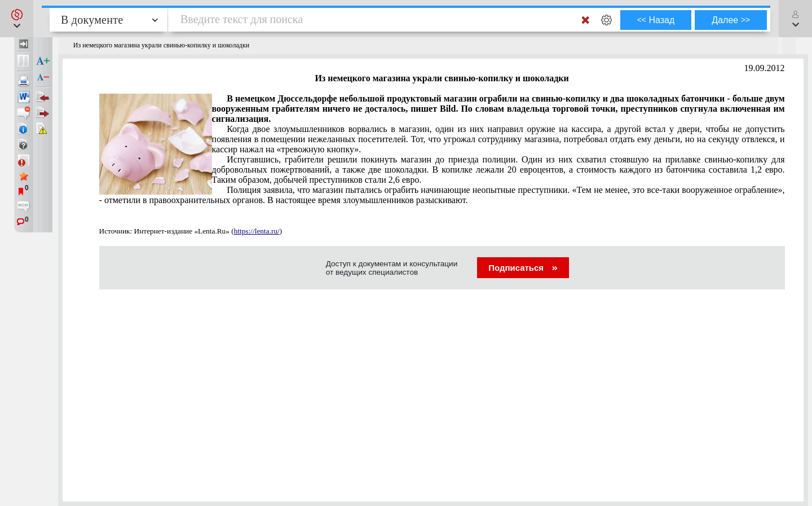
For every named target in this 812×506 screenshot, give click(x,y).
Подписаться (523, 268)
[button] (17, 19)
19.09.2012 (765, 68)
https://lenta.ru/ (257, 231)
